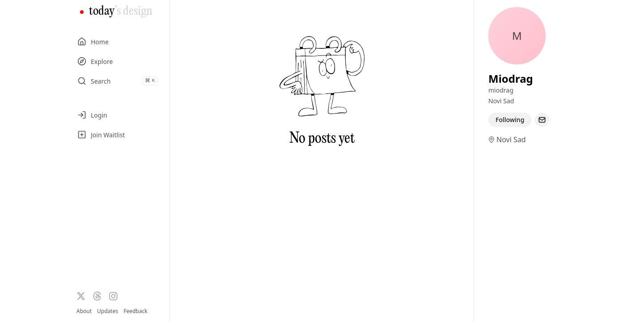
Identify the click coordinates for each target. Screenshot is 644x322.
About (84, 311)
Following (510, 120)
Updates (108, 311)
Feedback (135, 311)
